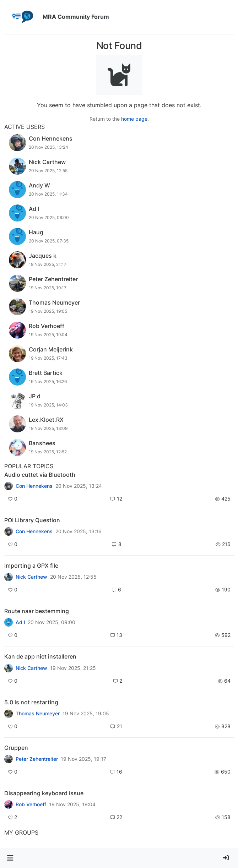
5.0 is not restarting (31, 702)
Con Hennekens (34, 486)
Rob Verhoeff (31, 804)
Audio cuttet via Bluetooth (40, 475)
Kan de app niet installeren (40, 656)
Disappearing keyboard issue (44, 793)
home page (134, 119)
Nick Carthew (31, 577)
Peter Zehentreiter (37, 759)
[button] (10, 858)
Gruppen (16, 748)
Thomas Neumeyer (38, 714)
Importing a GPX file (31, 566)
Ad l (20, 622)
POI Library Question (32, 520)
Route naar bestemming (37, 611)
